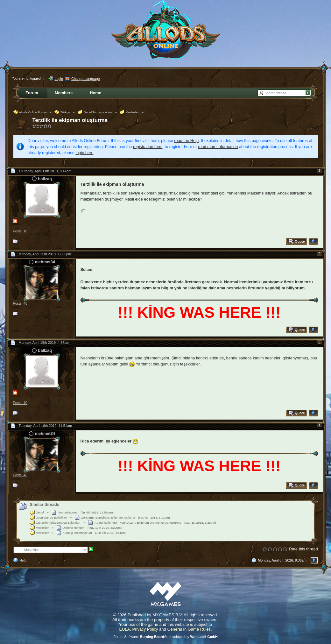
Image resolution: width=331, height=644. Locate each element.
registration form (148, 147)
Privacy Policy (145, 629)
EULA (124, 629)
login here (84, 153)
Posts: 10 (20, 231)
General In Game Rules (189, 629)
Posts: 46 (20, 303)
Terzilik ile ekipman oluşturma (70, 120)
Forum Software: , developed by (165, 637)
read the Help (186, 141)
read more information (218, 147)
